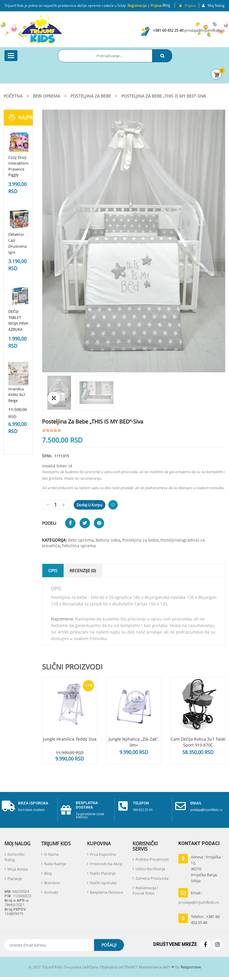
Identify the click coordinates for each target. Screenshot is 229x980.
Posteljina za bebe (91, 96)
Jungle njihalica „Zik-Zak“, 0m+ (134, 742)
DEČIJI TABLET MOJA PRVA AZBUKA (18, 320)
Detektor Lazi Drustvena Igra (17, 243)
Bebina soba (108, 540)
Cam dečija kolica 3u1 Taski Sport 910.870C (198, 742)
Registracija (137, 5)
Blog (166, 5)
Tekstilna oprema (79, 546)
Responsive (190, 967)
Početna (13, 96)
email (196, 803)
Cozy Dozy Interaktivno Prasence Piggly (19, 166)
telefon (141, 803)
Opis (53, 571)
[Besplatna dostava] (66, 810)
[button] (54, 398)
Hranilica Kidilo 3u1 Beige (17, 395)
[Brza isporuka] (8, 806)
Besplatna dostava (87, 805)
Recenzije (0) (83, 571)
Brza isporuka (33, 803)
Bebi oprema (46, 96)
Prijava (156, 5)
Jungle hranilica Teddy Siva (70, 739)
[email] (180, 806)
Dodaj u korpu (89, 505)
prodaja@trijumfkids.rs (204, 30)
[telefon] (123, 806)
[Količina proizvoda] (56, 505)
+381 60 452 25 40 (168, 30)
